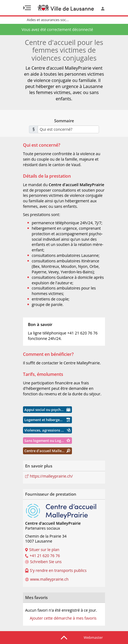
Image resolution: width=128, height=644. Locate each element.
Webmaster (93, 637)
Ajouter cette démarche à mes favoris (63, 618)
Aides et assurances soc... (48, 20)
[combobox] (68, 129)
